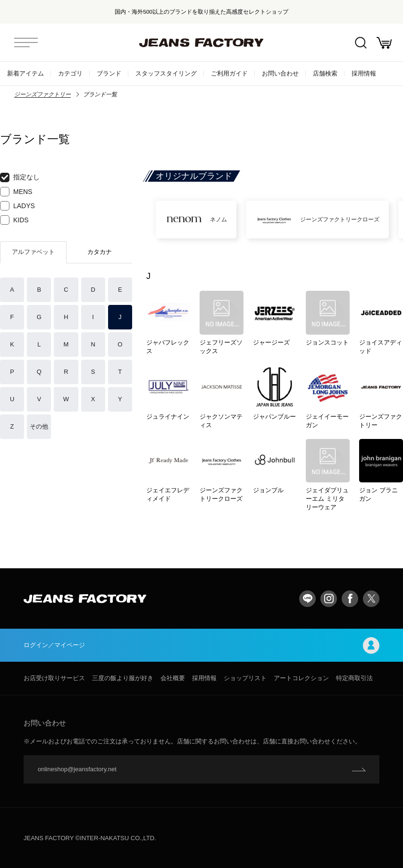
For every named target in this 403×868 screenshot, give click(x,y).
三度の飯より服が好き (123, 678)
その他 (39, 426)
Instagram (329, 599)
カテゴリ (70, 73)
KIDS (14, 220)
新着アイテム (25, 73)
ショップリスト (245, 678)
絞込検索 (361, 43)
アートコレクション (301, 678)
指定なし (20, 177)
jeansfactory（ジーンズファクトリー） (201, 42)
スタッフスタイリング (166, 73)
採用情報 (364, 73)
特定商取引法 (354, 678)
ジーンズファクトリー (42, 94)
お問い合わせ (280, 73)
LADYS (17, 206)
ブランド (109, 73)
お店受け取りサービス (54, 678)
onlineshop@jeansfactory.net (77, 769)
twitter (371, 599)
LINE (307, 599)
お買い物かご (384, 43)
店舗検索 (325, 73)
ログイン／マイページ (201, 645)
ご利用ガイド (229, 73)
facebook (350, 599)
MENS (16, 192)
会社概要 (173, 678)
